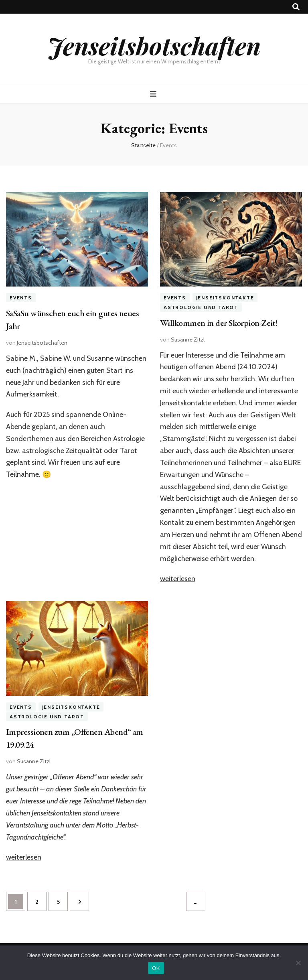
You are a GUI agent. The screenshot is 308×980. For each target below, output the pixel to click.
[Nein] (298, 963)
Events (21, 298)
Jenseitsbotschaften (154, 45)
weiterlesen (178, 579)
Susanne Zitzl (188, 340)
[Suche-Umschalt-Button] (296, 7)
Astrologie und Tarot (201, 307)
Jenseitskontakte (225, 298)
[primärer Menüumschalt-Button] (154, 94)
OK (156, 968)
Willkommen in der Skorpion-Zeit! (219, 323)
